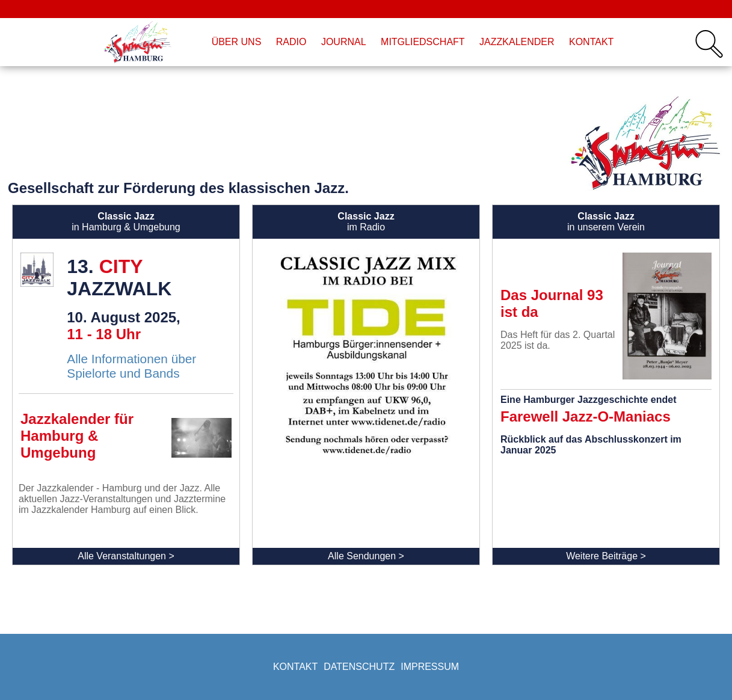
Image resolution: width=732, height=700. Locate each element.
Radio (291, 42)
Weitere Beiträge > (606, 556)
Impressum (430, 667)
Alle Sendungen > (366, 556)
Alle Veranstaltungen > (126, 556)
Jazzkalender (517, 42)
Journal (344, 42)
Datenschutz (359, 667)
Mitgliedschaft (423, 42)
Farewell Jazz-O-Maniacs (586, 416)
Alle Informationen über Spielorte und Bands (131, 366)
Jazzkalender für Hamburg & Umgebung (77, 436)
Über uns (237, 42)
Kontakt (591, 42)
